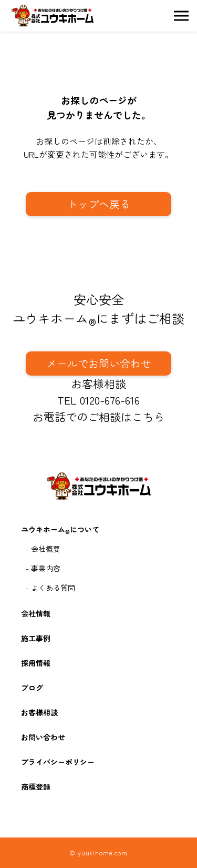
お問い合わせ (43, 737)
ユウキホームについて (60, 530)
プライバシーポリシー (58, 762)
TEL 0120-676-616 (98, 400)
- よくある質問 (50, 588)
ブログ (32, 688)
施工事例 (36, 638)
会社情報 (36, 613)
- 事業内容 (43, 568)
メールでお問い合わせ (99, 363)
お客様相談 (98, 383)
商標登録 (36, 786)
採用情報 (36, 663)
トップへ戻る (99, 204)
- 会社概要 (43, 549)
